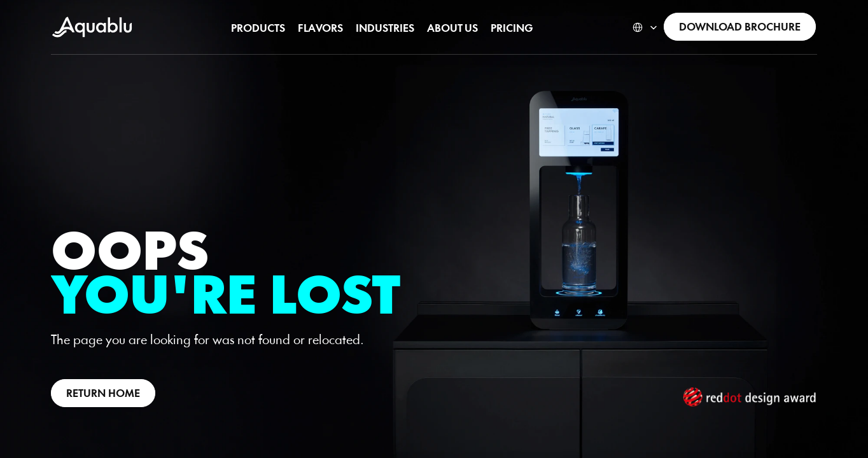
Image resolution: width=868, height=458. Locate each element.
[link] (740, 27)
